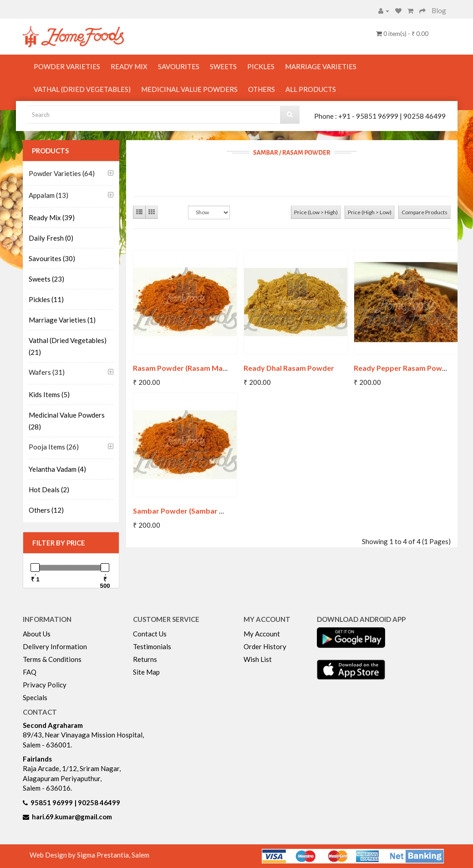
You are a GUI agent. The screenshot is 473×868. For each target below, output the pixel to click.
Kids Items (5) (49, 394)
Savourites (179, 66)
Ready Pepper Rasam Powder (404, 368)
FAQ (30, 672)
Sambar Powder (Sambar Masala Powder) (203, 511)
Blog (439, 10)
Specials (35, 697)
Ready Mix (129, 66)
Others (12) (46, 510)
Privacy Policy (45, 685)
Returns (145, 659)
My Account (262, 634)
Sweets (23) (46, 279)
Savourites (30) (52, 258)
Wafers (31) (47, 372)
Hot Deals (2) (49, 490)
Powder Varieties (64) (62, 173)
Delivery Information (55, 646)
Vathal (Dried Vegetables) (82, 89)
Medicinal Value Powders (189, 89)
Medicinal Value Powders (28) (67, 421)
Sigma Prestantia (103, 855)
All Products (311, 89)
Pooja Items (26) (54, 447)
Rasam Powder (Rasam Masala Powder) (200, 368)
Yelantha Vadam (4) (57, 469)
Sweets (223, 66)
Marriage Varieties (321, 66)
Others (262, 89)
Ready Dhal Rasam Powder (289, 368)
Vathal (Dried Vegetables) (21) (68, 346)
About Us (37, 634)
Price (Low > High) (316, 212)
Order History (265, 646)
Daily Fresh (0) (51, 238)
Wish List (258, 659)
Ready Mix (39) (52, 217)
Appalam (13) (48, 195)
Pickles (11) (46, 299)
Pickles (261, 66)
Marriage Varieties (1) (62, 320)
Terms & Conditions (52, 659)
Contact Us (150, 634)
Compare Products (425, 212)
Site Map (146, 672)
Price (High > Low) (370, 212)
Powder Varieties (67, 66)
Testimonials (152, 646)
